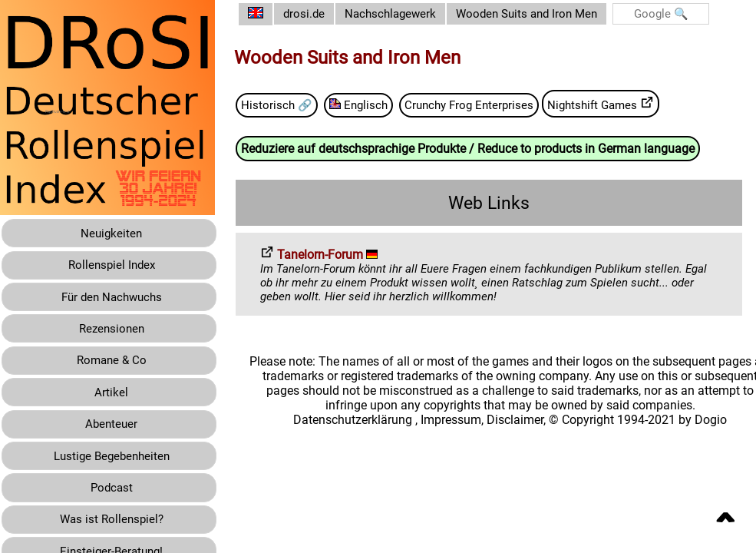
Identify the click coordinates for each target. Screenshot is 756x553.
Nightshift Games (625, 104)
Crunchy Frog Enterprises (487, 105)
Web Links (495, 203)
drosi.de (316, 14)
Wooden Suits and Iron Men (548, 14)
